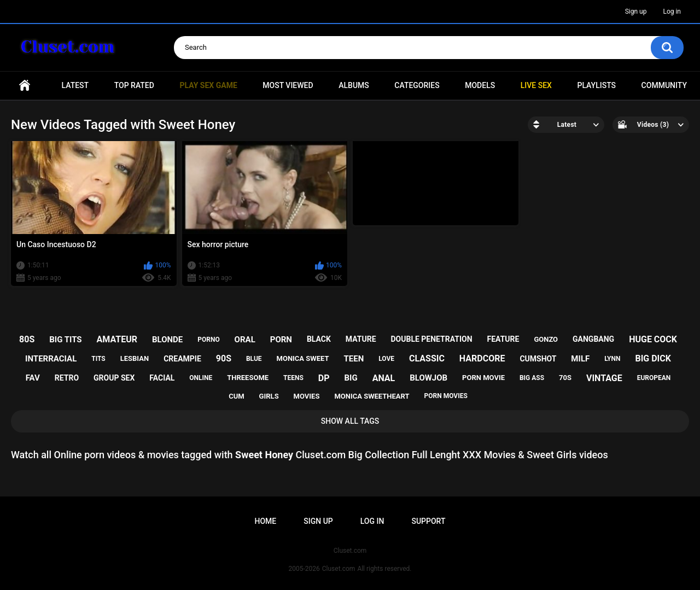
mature (361, 339)
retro (67, 378)
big (351, 378)
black (319, 339)
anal (384, 378)
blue (254, 359)
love (386, 359)
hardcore (482, 358)
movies (307, 396)
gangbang (593, 339)
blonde (167, 340)
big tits (65, 340)
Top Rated (134, 85)
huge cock (653, 339)
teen (354, 359)
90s (224, 358)
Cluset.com (339, 569)
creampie (182, 359)
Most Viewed (288, 85)
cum (236, 396)
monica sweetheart (372, 396)
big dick (653, 358)
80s (27, 339)
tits (98, 359)
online (201, 378)
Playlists (596, 85)
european (654, 378)
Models (480, 85)
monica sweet (303, 358)
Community (664, 85)
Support (428, 521)
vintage (604, 378)
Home (25, 86)
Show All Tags (350, 421)
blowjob (428, 378)
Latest (75, 85)
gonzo (546, 339)
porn (281, 340)
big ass (532, 378)
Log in (672, 11)
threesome (248, 378)
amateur (117, 339)
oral (245, 340)
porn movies (446, 396)
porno (208, 340)
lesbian (135, 358)
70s (565, 378)
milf (580, 359)
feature (503, 339)
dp (324, 378)
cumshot (538, 359)
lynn (612, 359)
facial (162, 378)
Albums (354, 85)
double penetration (431, 339)
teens (293, 378)
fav (33, 378)
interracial (51, 359)
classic (427, 358)
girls (269, 396)
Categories (417, 85)
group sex (114, 378)
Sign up (636, 11)
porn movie (483, 378)
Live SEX (536, 85)
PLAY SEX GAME (208, 85)
